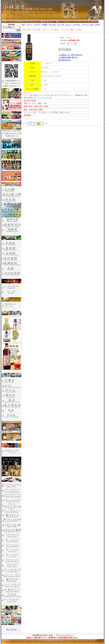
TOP (23, 24)
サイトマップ (11, 629)
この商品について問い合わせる (70, 55)
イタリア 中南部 (40, 24)
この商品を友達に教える (68, 57)
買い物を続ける (64, 60)
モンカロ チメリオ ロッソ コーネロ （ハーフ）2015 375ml (74, 24)
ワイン (29, 24)
